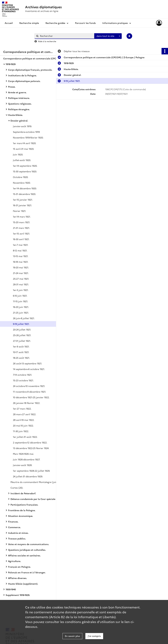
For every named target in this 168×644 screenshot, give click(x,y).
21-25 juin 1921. (21, 313)
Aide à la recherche (47, 41)
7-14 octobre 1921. (22, 375)
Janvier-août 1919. (22, 126)
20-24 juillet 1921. (22, 330)
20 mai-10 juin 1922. (23, 426)
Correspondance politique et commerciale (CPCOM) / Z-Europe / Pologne (36, 58)
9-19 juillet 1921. (21, 324)
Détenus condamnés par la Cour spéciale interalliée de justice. (43, 499)
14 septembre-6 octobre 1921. (29, 369)
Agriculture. (15, 561)
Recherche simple (29, 23)
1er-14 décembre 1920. (25, 188)
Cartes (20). (17, 488)
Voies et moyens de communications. (29, 544)
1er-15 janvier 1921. (23, 200)
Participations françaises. (24, 505)
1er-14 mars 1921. (22, 217)
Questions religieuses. (20, 104)
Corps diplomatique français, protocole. (30, 70)
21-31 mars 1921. (21, 228)
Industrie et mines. (18, 533)
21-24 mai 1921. (21, 273)
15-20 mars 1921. (21, 222)
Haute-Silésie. (15, 115)
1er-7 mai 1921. (21, 245)
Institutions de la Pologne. (22, 75)
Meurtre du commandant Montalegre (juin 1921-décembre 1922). (43, 482)
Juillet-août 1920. (22, 160)
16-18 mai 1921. (21, 262)
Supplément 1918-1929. (18, 595)
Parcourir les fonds (85, 23)
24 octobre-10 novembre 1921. (29, 386)
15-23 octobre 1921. (23, 380)
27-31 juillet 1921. (22, 341)
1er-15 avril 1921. (21, 233)
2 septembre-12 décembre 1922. (30, 442)
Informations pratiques (115, 23)
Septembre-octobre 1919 (26, 132)
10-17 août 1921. (21, 352)
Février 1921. (19, 211)
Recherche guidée (55, 23)
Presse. (12, 87)
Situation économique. (21, 516)
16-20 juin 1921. (21, 307)
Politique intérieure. (19, 98)
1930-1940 (11, 589)
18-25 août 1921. (21, 358)
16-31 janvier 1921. (22, 205)
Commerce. (14, 527)
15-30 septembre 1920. (25, 171)
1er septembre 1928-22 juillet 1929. (31, 471)
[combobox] (108, 36)
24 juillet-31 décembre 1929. (28, 476)
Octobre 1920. (21, 177)
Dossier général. (19, 121)
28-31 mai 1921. (21, 284)
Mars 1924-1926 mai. (23, 454)
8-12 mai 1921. (20, 250)
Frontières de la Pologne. (22, 510)
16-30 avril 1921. (21, 239)
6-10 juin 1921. (20, 296)
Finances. (13, 522)
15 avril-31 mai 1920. (23, 149)
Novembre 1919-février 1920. (28, 137)
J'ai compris (94, 636)
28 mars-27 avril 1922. (25, 414)
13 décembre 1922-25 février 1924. (31, 448)
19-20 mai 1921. (21, 267)
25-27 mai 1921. (21, 279)
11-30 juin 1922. (21, 431)
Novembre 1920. (22, 183)
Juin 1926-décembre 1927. (27, 459)
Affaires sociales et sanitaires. (24, 555)
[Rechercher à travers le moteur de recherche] (66, 36)
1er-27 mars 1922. (22, 409)
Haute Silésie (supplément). (23, 584)
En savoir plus (72, 636)
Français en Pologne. (19, 567)
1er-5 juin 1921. (21, 290)
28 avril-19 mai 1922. (24, 420)
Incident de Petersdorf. (23, 493)
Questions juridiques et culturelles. (27, 550)
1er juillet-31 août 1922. (25, 437)
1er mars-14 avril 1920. (25, 143)
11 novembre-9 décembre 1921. (29, 392)
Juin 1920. (18, 154)
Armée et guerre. (17, 92)
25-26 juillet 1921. (22, 335)
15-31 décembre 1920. (24, 194)
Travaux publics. (17, 538)
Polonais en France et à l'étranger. (27, 572)
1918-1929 (11, 64)
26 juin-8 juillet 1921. (24, 318)
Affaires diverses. (18, 578)
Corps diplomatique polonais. (24, 81)
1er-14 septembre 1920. (25, 166)
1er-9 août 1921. (21, 346)
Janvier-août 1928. (23, 465)
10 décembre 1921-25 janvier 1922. (31, 397)
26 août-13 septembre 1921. (27, 363)
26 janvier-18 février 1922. (27, 403)
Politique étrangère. (19, 109)
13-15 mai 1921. (21, 256)
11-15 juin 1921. (20, 301)
